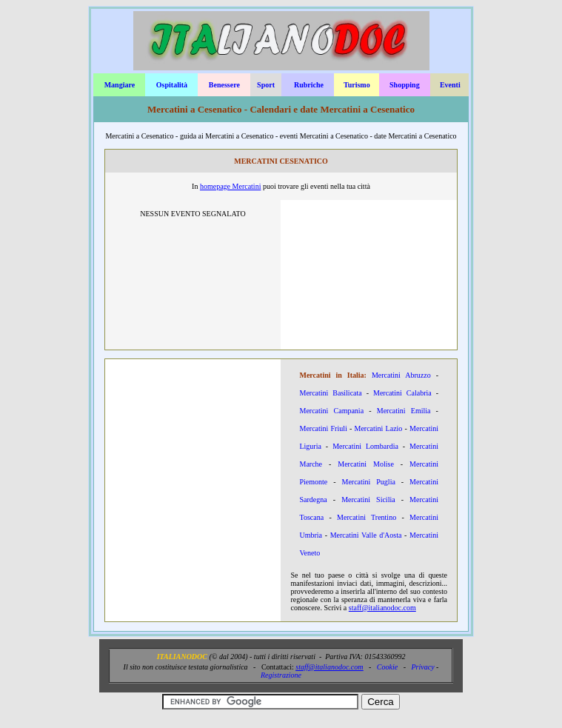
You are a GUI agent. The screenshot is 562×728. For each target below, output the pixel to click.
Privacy (423, 667)
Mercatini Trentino (367, 517)
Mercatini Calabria (402, 393)
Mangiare (120, 85)
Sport (266, 85)
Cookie (387, 667)
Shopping (405, 85)
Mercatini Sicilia (368, 500)
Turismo (357, 85)
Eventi (450, 85)
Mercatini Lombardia (365, 446)
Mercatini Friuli (323, 428)
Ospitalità (172, 85)
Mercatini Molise (366, 464)
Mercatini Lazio (379, 428)
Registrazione (281, 675)
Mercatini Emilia (404, 411)
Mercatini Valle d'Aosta (366, 535)
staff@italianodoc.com (382, 608)
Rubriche (309, 85)
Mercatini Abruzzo (401, 375)
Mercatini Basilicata (330, 393)
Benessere (224, 85)
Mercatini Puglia (368, 482)
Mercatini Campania (331, 411)
